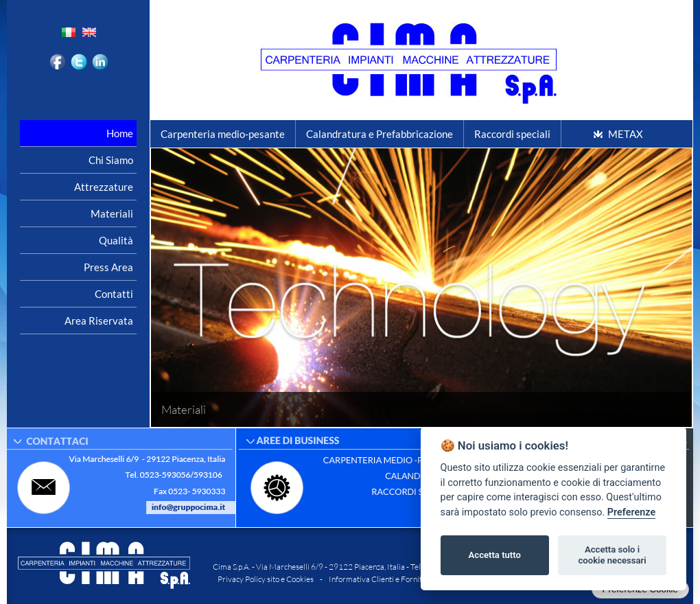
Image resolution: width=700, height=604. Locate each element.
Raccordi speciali (512, 134)
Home (120, 133)
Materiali (112, 213)
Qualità (116, 240)
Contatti (114, 294)
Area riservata (99, 321)
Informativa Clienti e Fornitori (380, 579)
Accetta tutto (495, 555)
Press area (108, 267)
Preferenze (631, 512)
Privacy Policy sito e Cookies (266, 579)
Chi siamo (111, 160)
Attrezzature (104, 187)
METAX (626, 134)
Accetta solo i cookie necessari (612, 555)
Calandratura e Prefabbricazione (380, 134)
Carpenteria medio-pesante (223, 134)
